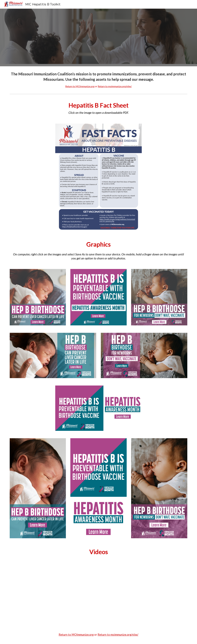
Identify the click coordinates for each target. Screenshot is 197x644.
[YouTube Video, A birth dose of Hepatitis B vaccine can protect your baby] (98, 595)
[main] (98, 79)
